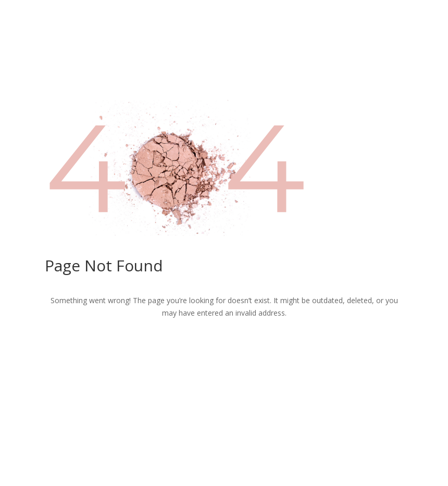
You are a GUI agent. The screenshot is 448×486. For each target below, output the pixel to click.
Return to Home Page (224, 348)
